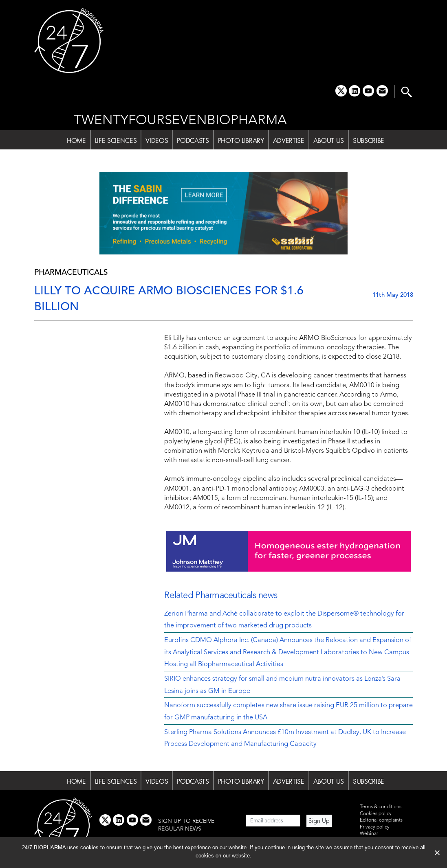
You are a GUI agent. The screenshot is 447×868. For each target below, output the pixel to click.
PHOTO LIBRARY (241, 140)
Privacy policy (375, 827)
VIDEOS (157, 140)
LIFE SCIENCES (116, 140)
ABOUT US (329, 140)
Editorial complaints (381, 820)
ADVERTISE (289, 140)
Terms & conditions (381, 807)
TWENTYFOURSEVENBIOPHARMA (180, 121)
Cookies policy (376, 814)
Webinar (369, 834)
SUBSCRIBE (369, 140)
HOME (76, 140)
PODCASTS (193, 140)
